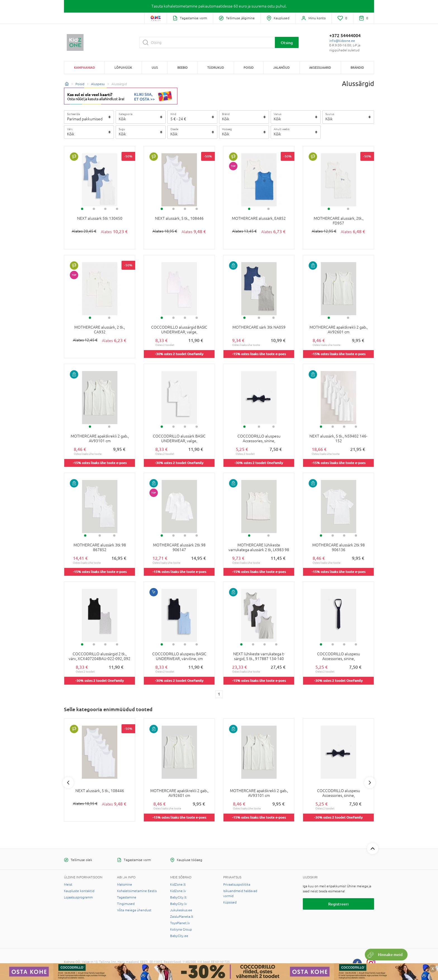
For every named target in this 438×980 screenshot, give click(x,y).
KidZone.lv (178, 891)
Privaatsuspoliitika (237, 885)
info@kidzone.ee (342, 41)
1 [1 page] (219, 694)
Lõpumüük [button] (123, 67)
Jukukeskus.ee (181, 910)
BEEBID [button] (183, 67)
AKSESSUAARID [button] (320, 67)
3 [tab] (105, 209)
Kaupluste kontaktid (79, 891)
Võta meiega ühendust (134, 910)
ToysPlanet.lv (180, 923)
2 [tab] (94, 209)
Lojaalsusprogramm (78, 897)
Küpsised (230, 902)
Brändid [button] (357, 67)
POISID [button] (249, 67)
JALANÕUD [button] (281, 67)
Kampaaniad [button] (84, 67)
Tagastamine (127, 897)
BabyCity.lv (178, 904)
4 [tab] (117, 209)
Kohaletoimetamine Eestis (137, 891)
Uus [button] (155, 67)
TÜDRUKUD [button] (216, 67)
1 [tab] (82, 209)
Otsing (287, 43)
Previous (68, 783)
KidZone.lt (178, 885)
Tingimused (126, 904)
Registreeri (338, 904)
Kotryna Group (181, 929)
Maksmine (125, 885)
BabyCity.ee (179, 936)
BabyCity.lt (178, 897)
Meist (68, 885)
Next (370, 783)
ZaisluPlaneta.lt (182, 917)
